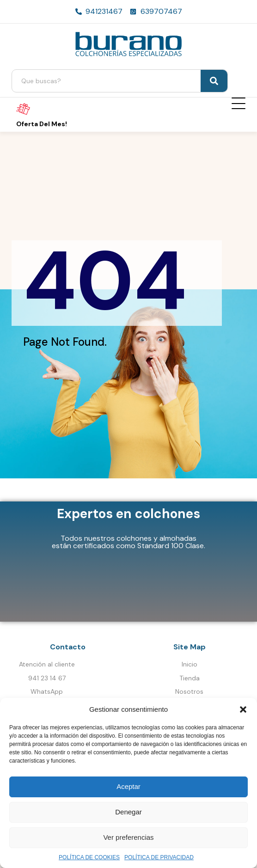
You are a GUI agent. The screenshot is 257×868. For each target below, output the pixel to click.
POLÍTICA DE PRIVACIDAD (159, 857)
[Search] (214, 81)
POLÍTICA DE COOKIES (89, 857)
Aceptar (128, 786)
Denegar (128, 812)
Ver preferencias (128, 837)
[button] (243, 709)
